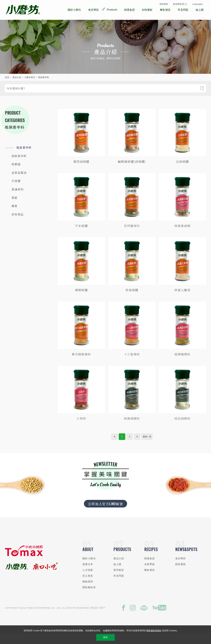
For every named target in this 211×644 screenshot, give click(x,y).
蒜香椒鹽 (132, 300)
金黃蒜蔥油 (19, 183)
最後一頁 (147, 446)
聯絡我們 (88, 591)
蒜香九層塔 (182, 300)
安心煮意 (88, 586)
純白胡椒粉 (182, 428)
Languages (197, 4)
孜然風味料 (132, 236)
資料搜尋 (164, 4)
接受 (105, 637)
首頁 (7, 87)
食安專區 (181, 568)
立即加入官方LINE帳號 (105, 514)
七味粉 (81, 428)
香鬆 (15, 208)
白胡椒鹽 (182, 171)
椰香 (15, 216)
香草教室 (119, 580)
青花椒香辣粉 (81, 364)
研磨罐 (16, 174)
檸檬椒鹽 (81, 300)
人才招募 (88, 580)
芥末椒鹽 (81, 236)
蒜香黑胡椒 (182, 236)
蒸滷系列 (18, 199)
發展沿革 (88, 574)
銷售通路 (181, 574)
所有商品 (18, 224)
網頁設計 (95, 618)
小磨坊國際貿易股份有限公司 (23, 10)
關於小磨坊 (89, 568)
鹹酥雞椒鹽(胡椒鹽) (132, 171)
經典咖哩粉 (182, 364)
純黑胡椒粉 (132, 428)
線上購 (117, 574)
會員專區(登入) (180, 4)
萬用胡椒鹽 (81, 171)
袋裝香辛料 (19, 166)
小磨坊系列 (30, 87)
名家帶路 (150, 574)
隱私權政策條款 (154, 631)
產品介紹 (17, 87)
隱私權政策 (89, 597)
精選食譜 (150, 568)
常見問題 (119, 586)
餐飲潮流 (150, 580)
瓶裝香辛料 (44, 87)
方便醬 (16, 191)
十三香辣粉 (132, 364)
